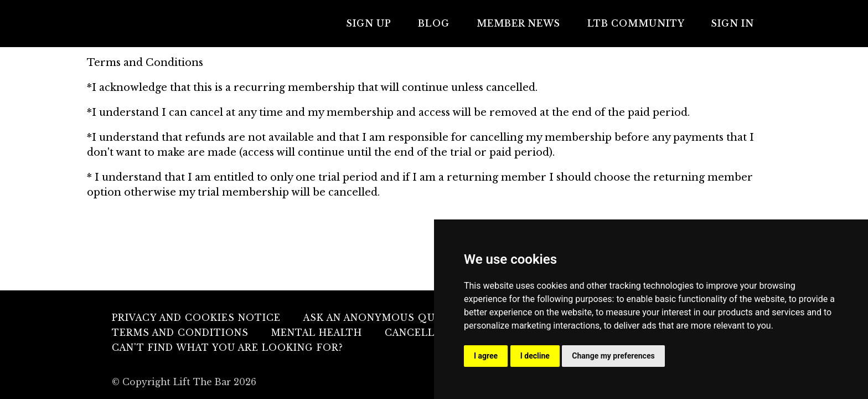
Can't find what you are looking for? (228, 348)
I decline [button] (535, 356)
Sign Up (388, 24)
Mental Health (317, 333)
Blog (449, 24)
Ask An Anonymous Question (390, 318)
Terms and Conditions (180, 333)
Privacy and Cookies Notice (196, 318)
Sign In (735, 24)
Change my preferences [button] (613, 356)
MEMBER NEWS (529, 24)
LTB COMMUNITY (642, 24)
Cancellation (427, 333)
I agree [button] (486, 356)
